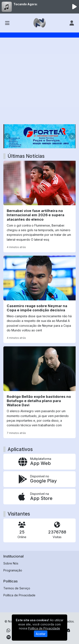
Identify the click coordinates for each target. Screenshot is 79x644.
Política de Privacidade (19, 595)
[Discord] (68, 630)
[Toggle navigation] (7, 23)
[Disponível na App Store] (39, 497)
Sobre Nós (11, 563)
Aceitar (41, 634)
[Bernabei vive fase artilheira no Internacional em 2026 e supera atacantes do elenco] (39, 207)
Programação (13, 570)
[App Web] (39, 462)
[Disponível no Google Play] (39, 479)
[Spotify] (9, 637)
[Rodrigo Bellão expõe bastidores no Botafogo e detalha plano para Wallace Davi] (39, 392)
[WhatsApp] (8, 630)
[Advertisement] (39, 83)
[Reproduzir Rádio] (74, 7)
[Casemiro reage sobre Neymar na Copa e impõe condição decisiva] (39, 299)
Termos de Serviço (17, 588)
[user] (72, 23)
